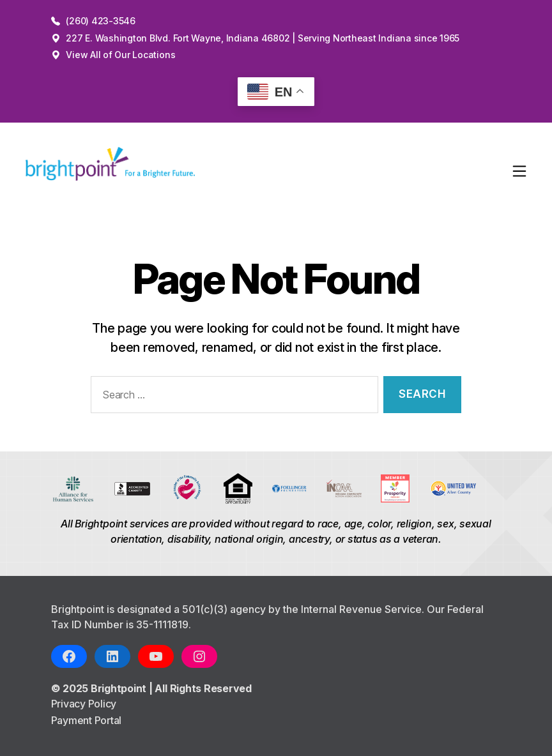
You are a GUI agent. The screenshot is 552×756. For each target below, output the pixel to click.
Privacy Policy (84, 704)
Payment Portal (87, 720)
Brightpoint (120, 688)
